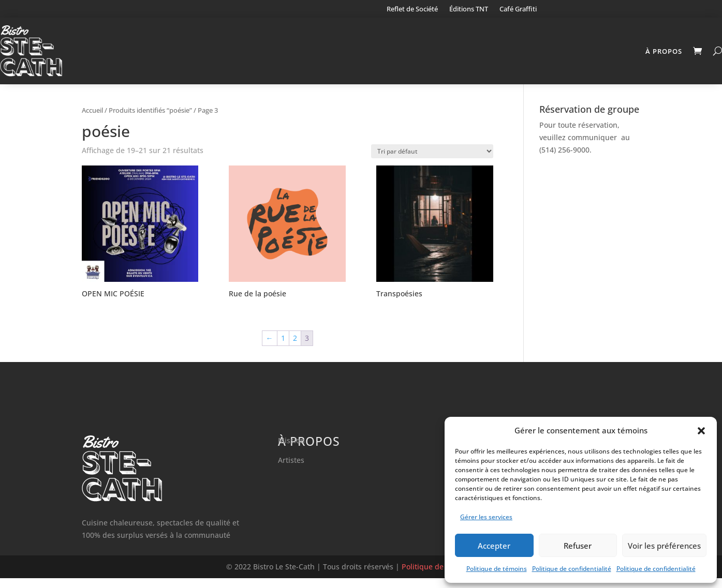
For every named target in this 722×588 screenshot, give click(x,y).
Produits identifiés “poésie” (150, 120)
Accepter (494, 546)
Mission (291, 451)
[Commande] (432, 161)
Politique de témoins (497, 569)
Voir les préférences (664, 546)
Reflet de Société (412, 9)
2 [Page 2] (295, 348)
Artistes (291, 470)
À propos (664, 51)
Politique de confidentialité (572, 569)
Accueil (92, 120)
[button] (701, 431)
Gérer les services (486, 517)
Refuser (578, 546)
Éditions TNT (469, 9)
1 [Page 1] (283, 348)
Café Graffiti (518, 9)
